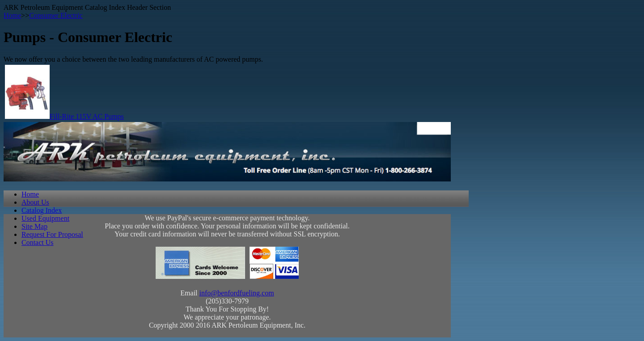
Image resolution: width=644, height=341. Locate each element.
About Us (35, 202)
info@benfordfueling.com (237, 293)
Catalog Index (42, 210)
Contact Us (38, 242)
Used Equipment (45, 218)
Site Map (34, 226)
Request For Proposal (52, 234)
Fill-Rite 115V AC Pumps (87, 116)
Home (12, 15)
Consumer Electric (56, 15)
